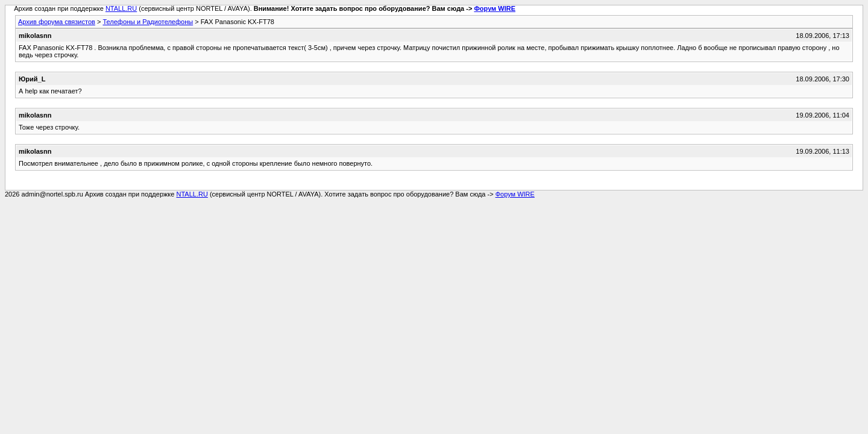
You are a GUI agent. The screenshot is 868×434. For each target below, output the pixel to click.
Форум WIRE (495, 8)
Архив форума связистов (57, 22)
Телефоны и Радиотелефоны (148, 22)
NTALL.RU (121, 8)
